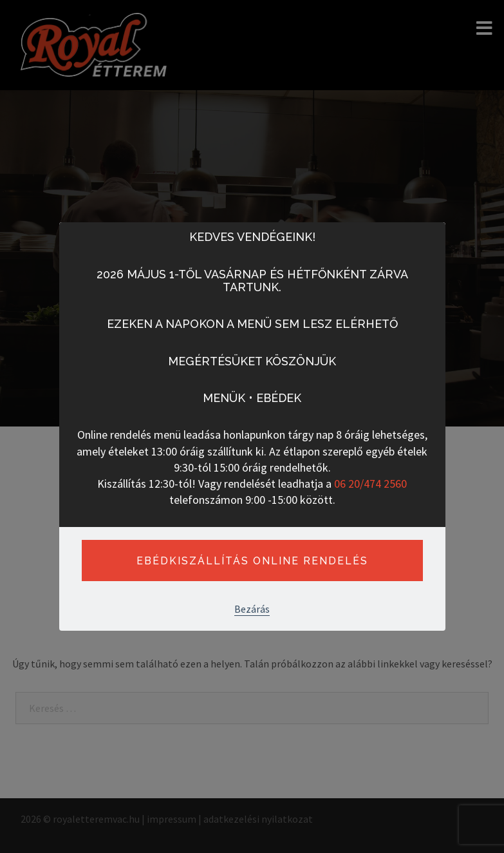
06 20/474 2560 (370, 484)
